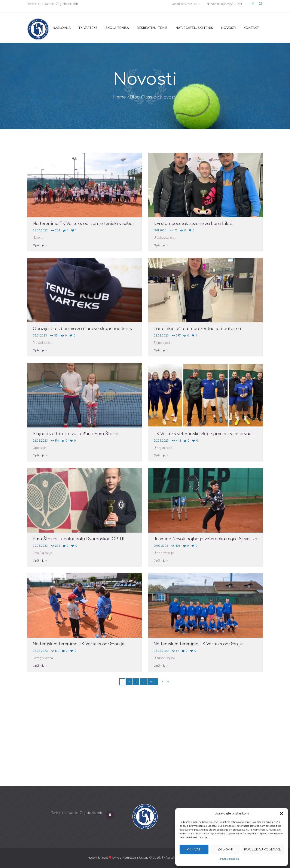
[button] (281, 814)
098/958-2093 (231, 4)
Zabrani (225, 849)
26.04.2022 (41, 230)
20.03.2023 (161, 441)
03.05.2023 (41, 651)
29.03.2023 (161, 546)
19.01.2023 (161, 230)
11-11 (153, 681)
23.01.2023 (40, 336)
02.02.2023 (161, 336)
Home (119, 97)
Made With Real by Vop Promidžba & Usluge (118, 858)
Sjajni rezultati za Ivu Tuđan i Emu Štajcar (79, 434)
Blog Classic (143, 97)
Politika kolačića (230, 859)
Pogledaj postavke (263, 849)
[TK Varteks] (145, 743)
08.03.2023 (41, 441)
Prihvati (194, 849)
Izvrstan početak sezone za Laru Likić (196, 224)
